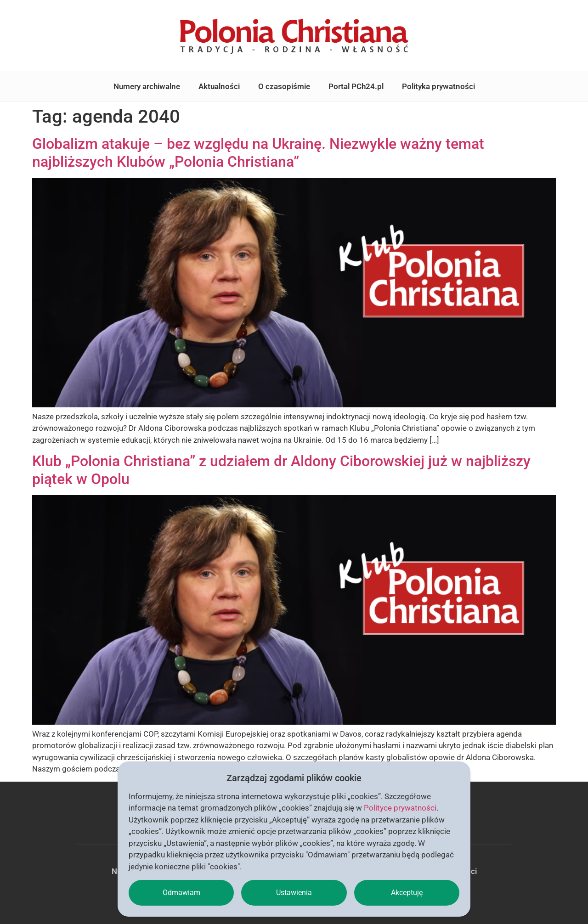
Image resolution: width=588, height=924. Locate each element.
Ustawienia (294, 893)
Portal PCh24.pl (356, 86)
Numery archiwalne (147, 86)
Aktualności (219, 86)
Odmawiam (181, 893)
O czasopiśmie (284, 86)
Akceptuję (407, 893)
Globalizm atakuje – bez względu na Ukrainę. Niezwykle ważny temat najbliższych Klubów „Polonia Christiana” (258, 152)
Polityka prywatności (438, 86)
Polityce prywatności (400, 808)
